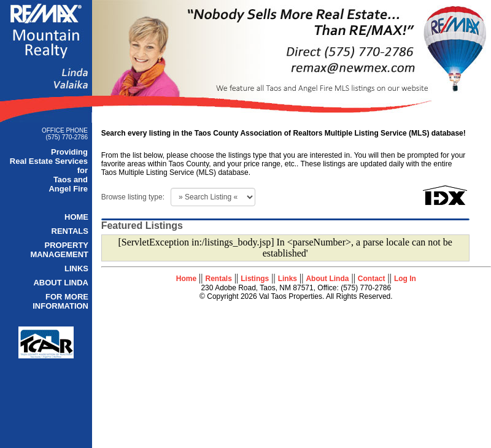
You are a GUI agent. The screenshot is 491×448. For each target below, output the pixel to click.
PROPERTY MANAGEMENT (59, 250)
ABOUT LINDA (61, 283)
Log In (405, 279)
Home (186, 279)
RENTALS (70, 231)
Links (288, 279)
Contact (372, 279)
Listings (255, 279)
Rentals (219, 279)
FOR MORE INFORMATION (60, 301)
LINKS (76, 268)
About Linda (327, 279)
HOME (76, 217)
